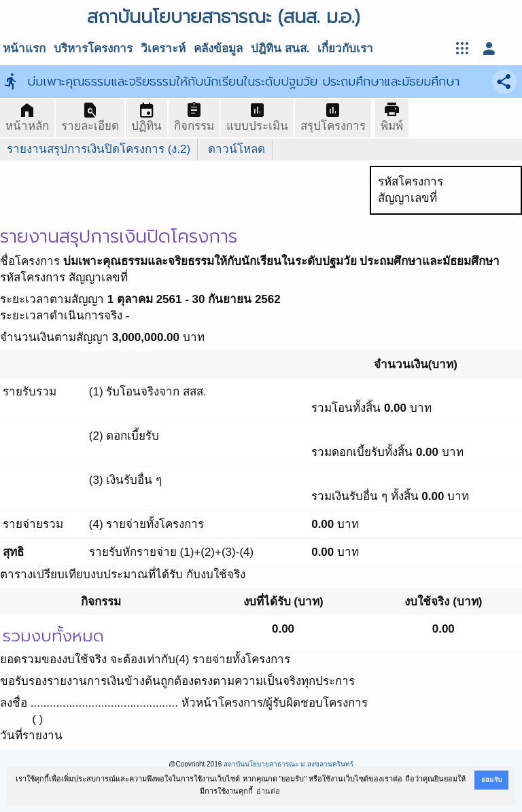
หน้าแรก (24, 49)
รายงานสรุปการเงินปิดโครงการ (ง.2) (99, 149)
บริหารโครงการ (93, 49)
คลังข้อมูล (218, 49)
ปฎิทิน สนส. (280, 49)
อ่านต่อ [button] (268, 791)
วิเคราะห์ (163, 49)
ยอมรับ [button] (491, 780)
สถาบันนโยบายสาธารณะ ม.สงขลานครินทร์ (289, 764)
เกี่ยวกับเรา (345, 49)
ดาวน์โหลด (237, 149)
